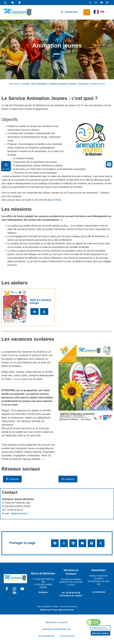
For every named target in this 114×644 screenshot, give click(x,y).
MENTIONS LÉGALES (57, 622)
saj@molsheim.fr (20, 513)
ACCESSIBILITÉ (46, 636)
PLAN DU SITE (68, 636)
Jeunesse (83, 84)
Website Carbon (100, 633)
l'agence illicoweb (66, 610)
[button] (55, 543)
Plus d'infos (6, 166)
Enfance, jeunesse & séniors (63, 84)
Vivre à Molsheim (39, 84)
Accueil (26, 84)
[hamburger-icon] (87, 12)
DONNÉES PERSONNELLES (57, 629)
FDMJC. (58, 200)
